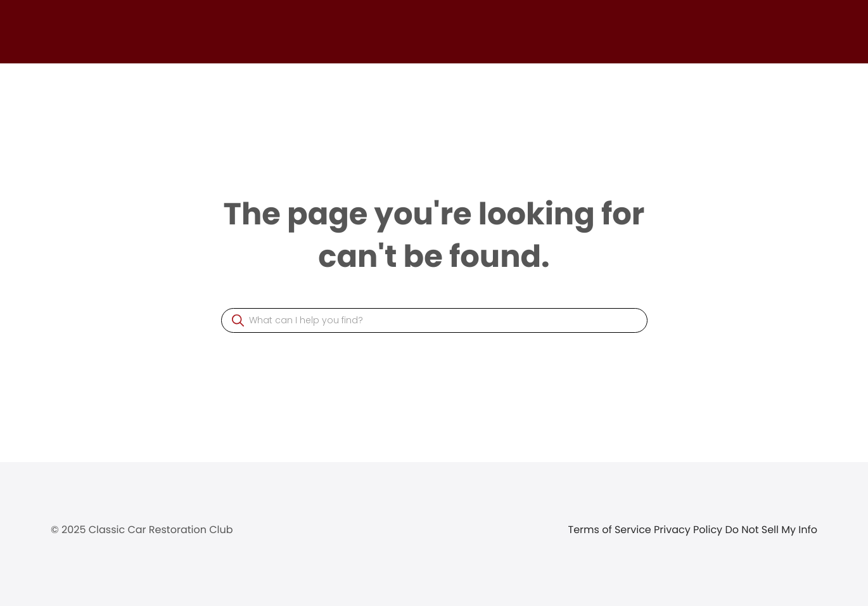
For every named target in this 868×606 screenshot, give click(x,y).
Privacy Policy (689, 530)
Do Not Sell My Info (771, 530)
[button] (238, 320)
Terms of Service (611, 530)
